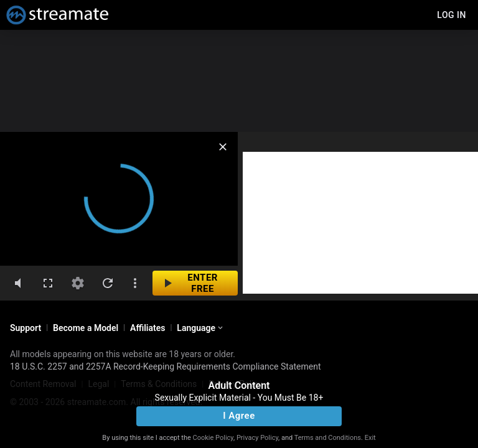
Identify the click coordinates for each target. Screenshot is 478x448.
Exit (370, 438)
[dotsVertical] (135, 283)
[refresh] (108, 283)
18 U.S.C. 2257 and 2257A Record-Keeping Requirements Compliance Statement (166, 366)
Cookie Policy (213, 438)
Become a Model (86, 328)
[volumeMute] (18, 283)
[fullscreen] (48, 283)
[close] (223, 147)
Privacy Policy (257, 438)
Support (26, 328)
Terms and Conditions (328, 438)
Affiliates (148, 328)
